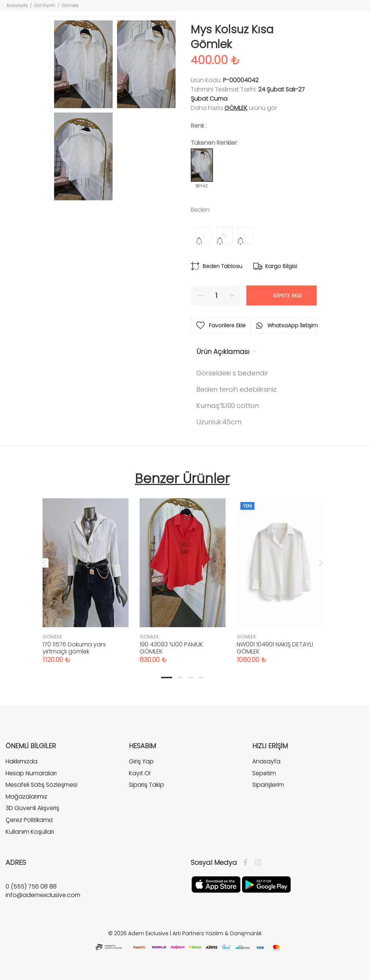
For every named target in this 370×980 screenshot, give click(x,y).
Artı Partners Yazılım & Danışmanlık (217, 933)
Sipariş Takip (146, 785)
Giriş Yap (141, 762)
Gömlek (70, 5)
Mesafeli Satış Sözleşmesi (41, 785)
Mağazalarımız (26, 797)
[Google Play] (266, 884)
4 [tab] (201, 678)
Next (321, 563)
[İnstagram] (256, 863)
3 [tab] (191, 678)
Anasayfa (17, 5)
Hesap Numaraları (31, 773)
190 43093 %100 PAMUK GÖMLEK (171, 648)
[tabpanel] (86, 573)
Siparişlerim (268, 785)
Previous (44, 563)
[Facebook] (247, 863)
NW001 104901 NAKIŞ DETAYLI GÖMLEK (275, 648)
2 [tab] (180, 678)
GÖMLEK (236, 108)
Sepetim (264, 773)
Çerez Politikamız (29, 820)
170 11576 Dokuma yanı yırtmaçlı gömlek (74, 648)
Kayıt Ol (140, 773)
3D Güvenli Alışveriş (32, 808)
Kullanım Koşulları (30, 832)
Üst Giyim (45, 5)
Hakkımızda (21, 762)
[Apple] (216, 884)
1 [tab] (167, 678)
